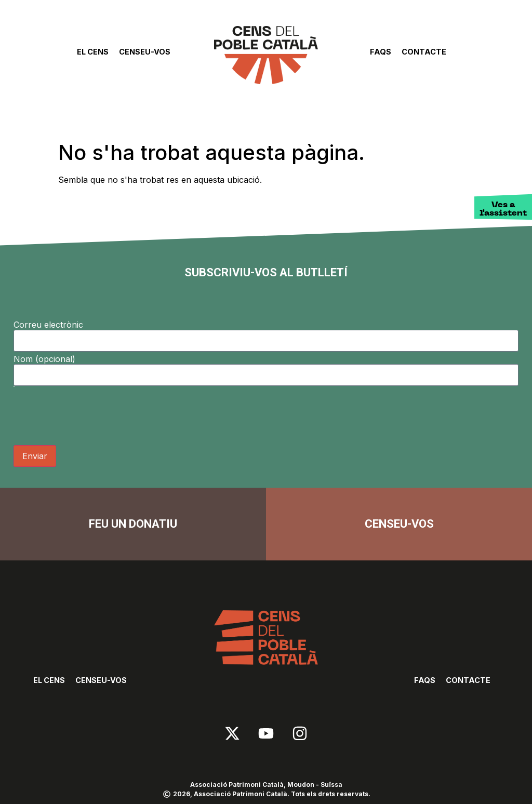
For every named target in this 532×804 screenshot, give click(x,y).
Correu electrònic (48, 325)
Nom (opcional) (44, 359)
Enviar (35, 456)
